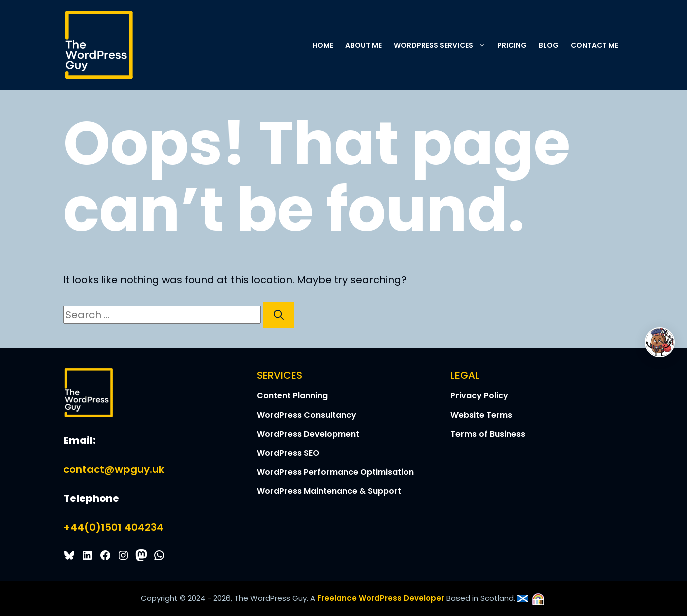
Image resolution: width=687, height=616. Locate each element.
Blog (549, 45)
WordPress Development (308, 434)
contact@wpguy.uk (114, 469)
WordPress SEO (288, 453)
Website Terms (481, 415)
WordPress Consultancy (306, 415)
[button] (482, 45)
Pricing (512, 45)
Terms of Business (488, 434)
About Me (364, 45)
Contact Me (595, 45)
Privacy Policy (479, 396)
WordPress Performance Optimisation (335, 472)
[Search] (279, 315)
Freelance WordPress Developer (381, 598)
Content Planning (292, 396)
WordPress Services (442, 45)
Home (323, 45)
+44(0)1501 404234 (113, 527)
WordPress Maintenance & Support (329, 491)
